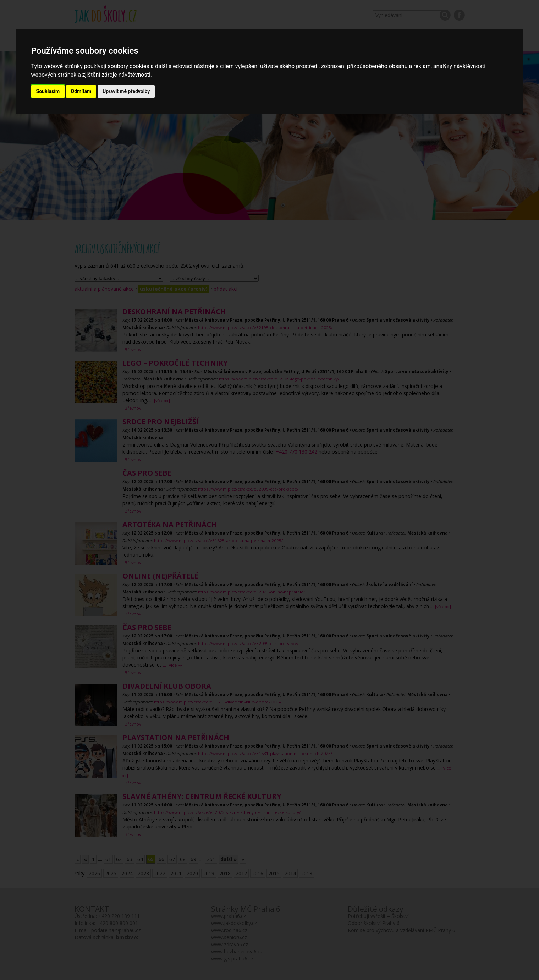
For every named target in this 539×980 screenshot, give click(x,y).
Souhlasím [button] (48, 91)
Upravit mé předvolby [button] (126, 91)
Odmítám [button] (81, 91)
